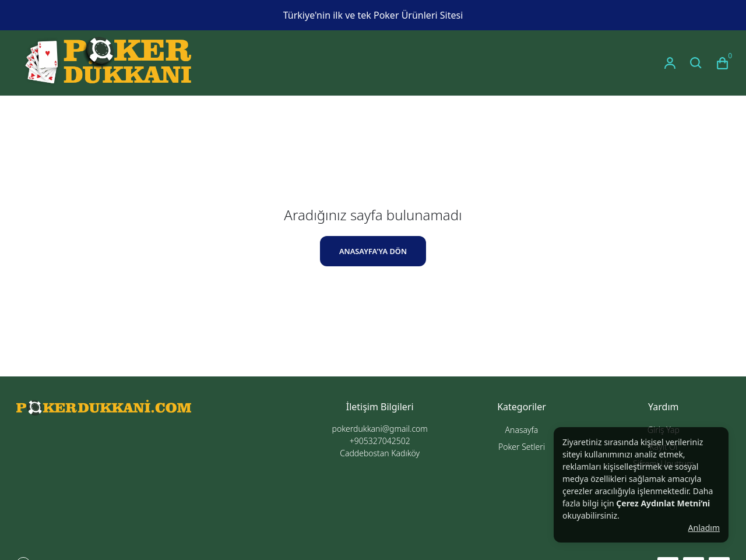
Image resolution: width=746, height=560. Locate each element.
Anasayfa (522, 430)
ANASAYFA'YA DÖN (373, 251)
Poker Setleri (522, 447)
